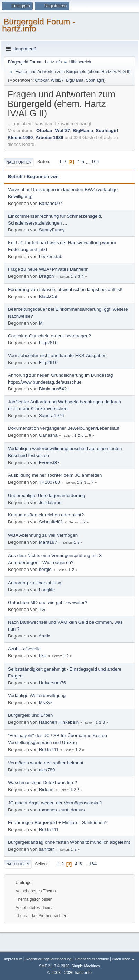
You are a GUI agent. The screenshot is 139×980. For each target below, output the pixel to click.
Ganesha (48, 435)
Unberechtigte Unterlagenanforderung (47, 496)
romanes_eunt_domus (62, 810)
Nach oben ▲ (124, 959)
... (88, 162)
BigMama (75, 80)
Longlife (47, 590)
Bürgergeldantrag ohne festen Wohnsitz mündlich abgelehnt (69, 842)
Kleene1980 (20, 137)
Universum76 (53, 683)
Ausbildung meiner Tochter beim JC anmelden (55, 475)
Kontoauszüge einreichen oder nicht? (46, 515)
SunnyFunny (52, 230)
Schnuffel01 (51, 522)
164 (95, 162)
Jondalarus (50, 502)
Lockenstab (51, 256)
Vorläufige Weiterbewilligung (37, 696)
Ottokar (42, 80)
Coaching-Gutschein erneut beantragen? (49, 336)
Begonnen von (43, 176)
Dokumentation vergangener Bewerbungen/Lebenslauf (64, 428)
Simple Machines (86, 966)
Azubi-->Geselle (24, 649)
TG (42, 609)
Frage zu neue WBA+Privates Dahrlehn (48, 269)
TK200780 (49, 482)
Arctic (44, 636)
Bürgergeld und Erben (30, 715)
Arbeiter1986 (49, 137)
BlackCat (48, 296)
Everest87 (49, 462)
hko (43, 656)
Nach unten (19, 162)
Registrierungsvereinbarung (48, 959)
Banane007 (51, 203)
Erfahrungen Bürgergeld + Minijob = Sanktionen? (58, 823)
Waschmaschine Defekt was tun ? (42, 783)
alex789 (47, 770)
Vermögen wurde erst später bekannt (46, 763)
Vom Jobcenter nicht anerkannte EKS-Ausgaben (57, 355)
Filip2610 (48, 343)
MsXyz (46, 702)
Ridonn (46, 789)
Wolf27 (57, 80)
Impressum (13, 959)
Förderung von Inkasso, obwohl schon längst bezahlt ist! (65, 290)
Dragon (47, 276)
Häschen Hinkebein (59, 722)
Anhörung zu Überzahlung (35, 583)
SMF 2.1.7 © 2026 (54, 966)
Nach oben (18, 864)
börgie (45, 569)
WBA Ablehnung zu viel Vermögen (43, 535)
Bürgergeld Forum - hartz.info (39, 25)
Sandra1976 (52, 415)
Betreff (15, 176)
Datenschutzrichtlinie (92, 959)
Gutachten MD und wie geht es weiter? (48, 602)
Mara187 (48, 542)
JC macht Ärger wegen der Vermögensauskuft (55, 803)
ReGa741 (49, 749)
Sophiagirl (95, 80)
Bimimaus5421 (54, 389)
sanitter (47, 849)
